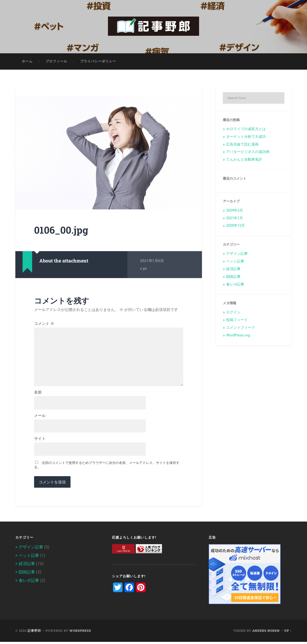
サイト (40, 441)
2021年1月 (235, 219)
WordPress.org (238, 336)
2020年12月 (236, 226)
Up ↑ (288, 633)
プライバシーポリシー (98, 62)
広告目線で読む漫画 (242, 145)
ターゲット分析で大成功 (246, 137)
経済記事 (233, 269)
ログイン (233, 313)
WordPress (80, 633)
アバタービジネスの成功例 (248, 152)
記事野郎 (34, 633)
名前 (38, 394)
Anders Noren (266, 633)
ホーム (27, 62)
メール (40, 418)
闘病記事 (233, 277)
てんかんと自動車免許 (244, 160)
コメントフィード (241, 328)
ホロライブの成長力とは (246, 129)
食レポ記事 (235, 285)
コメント (44, 324)
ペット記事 (235, 262)
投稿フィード (237, 320)
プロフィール (56, 62)
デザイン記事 (237, 254)
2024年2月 (235, 211)
